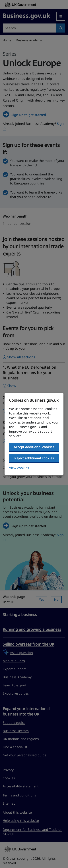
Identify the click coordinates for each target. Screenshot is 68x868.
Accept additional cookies (34, 447)
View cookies (19, 468)
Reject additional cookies (34, 458)
